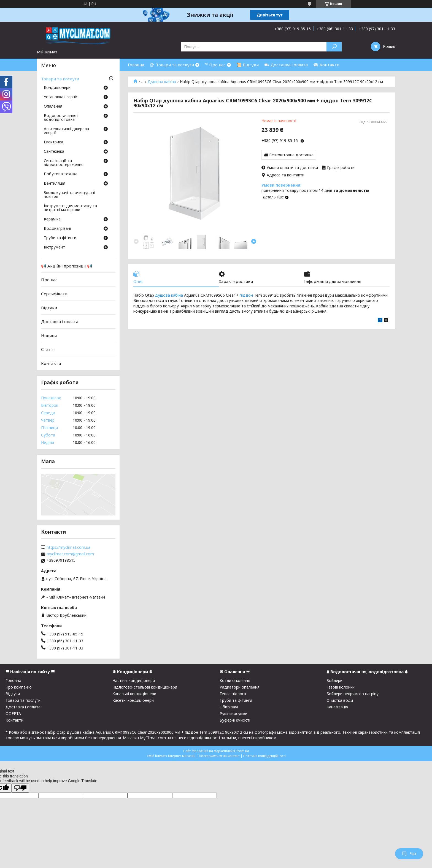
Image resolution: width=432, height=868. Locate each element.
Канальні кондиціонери (134, 694)
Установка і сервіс (61, 97)
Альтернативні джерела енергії (66, 131)
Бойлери (334, 680)
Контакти (51, 363)
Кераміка (52, 219)
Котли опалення (235, 680)
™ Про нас (215, 65)
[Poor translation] (20, 788)
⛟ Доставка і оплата (286, 65)
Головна (136, 65)
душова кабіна (169, 295)
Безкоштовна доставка (291, 155)
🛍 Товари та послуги (172, 65)
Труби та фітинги (60, 238)
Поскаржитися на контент (219, 756)
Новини (49, 335)
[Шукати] (334, 47)
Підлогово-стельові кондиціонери (145, 687)
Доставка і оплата (60, 321)
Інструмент (54, 247)
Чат (409, 854)
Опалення (53, 107)
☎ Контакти (326, 65)
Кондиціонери (57, 88)
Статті (48, 349)
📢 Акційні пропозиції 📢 (67, 266)
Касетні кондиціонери (133, 700)
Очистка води (340, 700)
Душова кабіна (162, 82)
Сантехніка (54, 152)
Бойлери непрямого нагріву (353, 694)
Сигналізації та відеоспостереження (64, 163)
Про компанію (19, 687)
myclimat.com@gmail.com (70, 554)
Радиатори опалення (240, 687)
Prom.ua (242, 751)
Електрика (53, 142)
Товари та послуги (60, 79)
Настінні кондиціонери (134, 680)
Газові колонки (341, 687)
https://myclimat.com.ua (68, 547)
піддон (246, 295)
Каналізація (337, 707)
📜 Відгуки (248, 65)
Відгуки (49, 307)
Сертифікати (54, 294)
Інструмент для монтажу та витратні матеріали (70, 208)
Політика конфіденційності (264, 756)
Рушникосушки (233, 713)
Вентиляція (55, 184)
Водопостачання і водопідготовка (61, 118)
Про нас (49, 280)
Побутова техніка (61, 174)
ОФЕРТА (13, 713)
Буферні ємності (235, 720)
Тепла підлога (233, 694)
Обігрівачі (229, 707)
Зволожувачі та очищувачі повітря (69, 195)
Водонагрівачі (57, 229)
